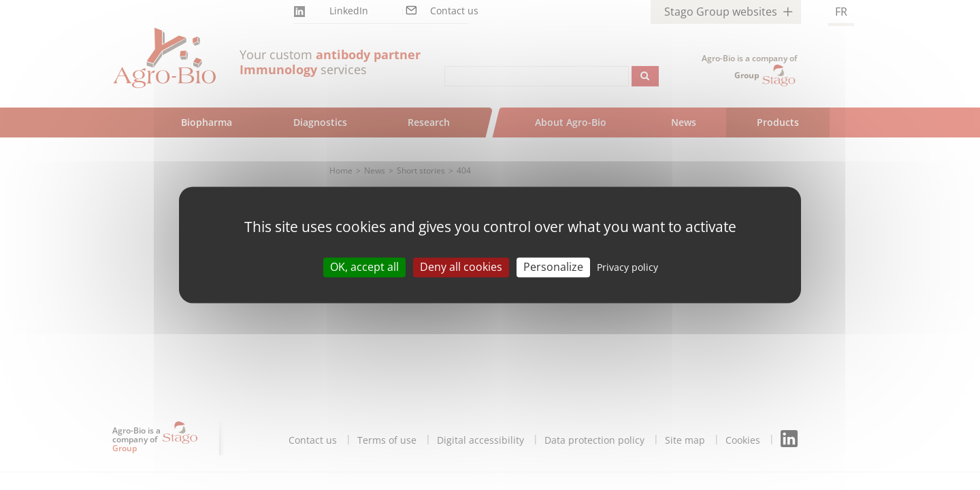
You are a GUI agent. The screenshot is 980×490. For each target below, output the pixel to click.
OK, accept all (364, 267)
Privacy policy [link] (627, 267)
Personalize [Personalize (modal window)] (553, 267)
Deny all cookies (461, 267)
